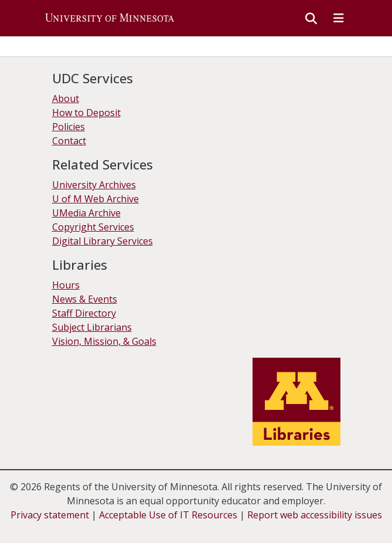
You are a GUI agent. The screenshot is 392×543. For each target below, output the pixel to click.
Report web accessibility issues (315, 515)
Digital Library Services (103, 241)
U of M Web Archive (96, 199)
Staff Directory (84, 313)
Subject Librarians (92, 327)
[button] (110, 18)
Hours (66, 285)
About (66, 99)
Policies (69, 127)
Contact (69, 141)
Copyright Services (93, 227)
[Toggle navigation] (339, 18)
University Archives (94, 185)
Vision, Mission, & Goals (104, 341)
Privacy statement (50, 515)
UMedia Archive (86, 213)
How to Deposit (86, 113)
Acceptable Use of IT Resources (168, 515)
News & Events (85, 299)
